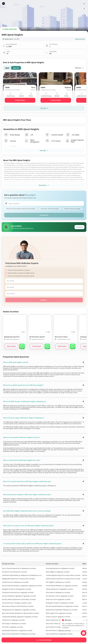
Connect (43, 300)
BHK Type (79, 68)
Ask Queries (44, 215)
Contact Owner (20, 100)
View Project (11, 346)
